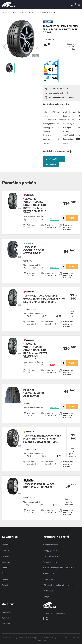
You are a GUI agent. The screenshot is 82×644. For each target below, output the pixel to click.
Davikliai (5, 550)
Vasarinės (6, 562)
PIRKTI (72, 218)
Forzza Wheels (48, 579)
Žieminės (6, 574)
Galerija (46, 597)
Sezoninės (6, 568)
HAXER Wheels (48, 574)
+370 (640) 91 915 (54, 159)
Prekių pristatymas (50, 545)
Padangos (6, 556)
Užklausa (51, 164)
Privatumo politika (50, 562)
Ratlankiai (6, 545)
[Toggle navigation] (79, 5)
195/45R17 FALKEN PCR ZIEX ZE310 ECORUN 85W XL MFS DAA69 (33, 13)
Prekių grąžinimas (50, 550)
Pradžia (5, 13)
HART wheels (48, 591)
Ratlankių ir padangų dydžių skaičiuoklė (58, 568)
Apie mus (6, 618)
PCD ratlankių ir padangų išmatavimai (58, 585)
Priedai (5, 585)
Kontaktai (6, 612)
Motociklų (6, 579)
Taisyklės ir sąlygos (50, 556)
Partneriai (6, 624)
